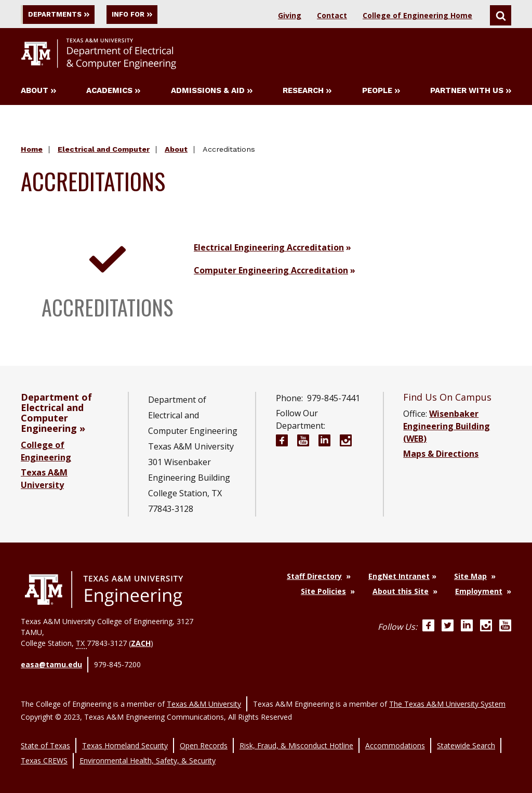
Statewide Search (466, 735)
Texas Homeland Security (125, 735)
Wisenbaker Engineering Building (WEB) (447, 428)
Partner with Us (471, 92)
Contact (332, 15)
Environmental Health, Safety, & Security (148, 746)
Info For (155, 14)
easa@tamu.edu (51, 664)
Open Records (204, 735)
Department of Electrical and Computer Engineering (56, 415)
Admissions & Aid (212, 92)
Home (32, 151)
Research (307, 92)
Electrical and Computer (104, 151)
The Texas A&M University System (447, 698)
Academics (113, 92)
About (38, 92)
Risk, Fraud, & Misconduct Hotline (296, 735)
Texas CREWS (44, 746)
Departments (64, 14)
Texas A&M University (204, 698)
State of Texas (45, 735)
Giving (290, 15)
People (381, 92)
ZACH (141, 645)
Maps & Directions (441, 456)
